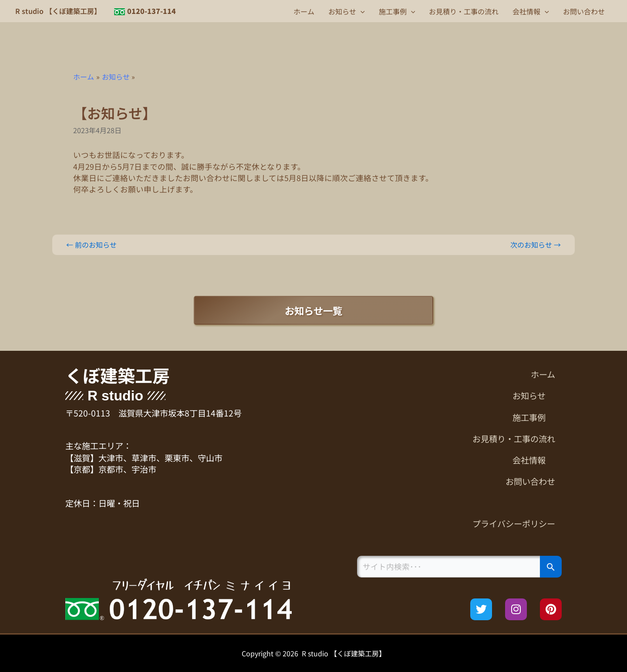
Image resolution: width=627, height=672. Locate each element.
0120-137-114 (152, 11)
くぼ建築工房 (118, 375)
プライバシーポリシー (514, 524)
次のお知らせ (536, 245)
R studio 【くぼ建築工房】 (58, 11)
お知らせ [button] (347, 11)
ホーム (304, 11)
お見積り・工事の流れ (464, 11)
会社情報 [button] (531, 11)
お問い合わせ (584, 11)
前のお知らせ (91, 245)
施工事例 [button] (397, 11)
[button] (361, 11)
